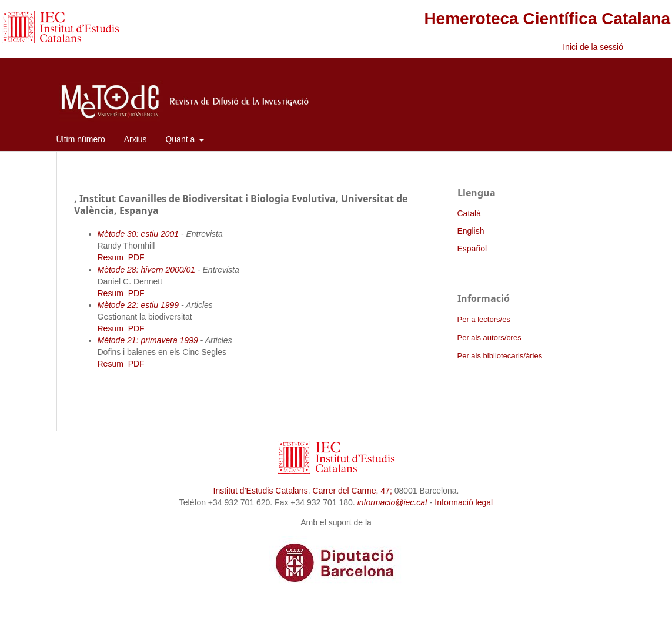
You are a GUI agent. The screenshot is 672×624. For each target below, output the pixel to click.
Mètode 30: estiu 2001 (138, 234)
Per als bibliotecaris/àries (500, 356)
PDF (136, 257)
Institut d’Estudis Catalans (261, 491)
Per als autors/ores (489, 338)
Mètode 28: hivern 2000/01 (147, 270)
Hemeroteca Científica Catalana (547, 19)
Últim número (81, 139)
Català (469, 213)
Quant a (181, 139)
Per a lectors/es (484, 319)
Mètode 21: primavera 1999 (148, 340)
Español (472, 249)
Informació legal (464, 502)
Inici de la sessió (593, 47)
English (471, 231)
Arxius (136, 139)
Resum (111, 257)
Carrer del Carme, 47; (352, 491)
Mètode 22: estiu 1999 (138, 305)
